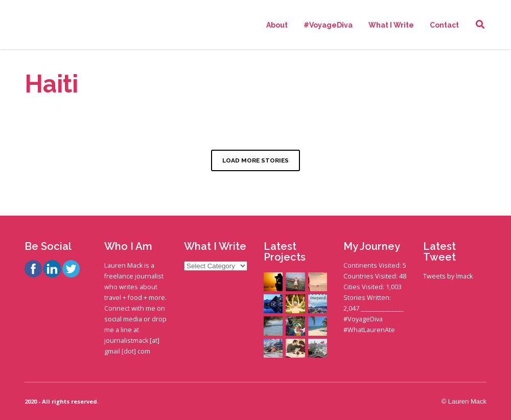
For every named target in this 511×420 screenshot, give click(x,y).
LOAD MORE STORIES (255, 160)
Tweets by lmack (448, 276)
